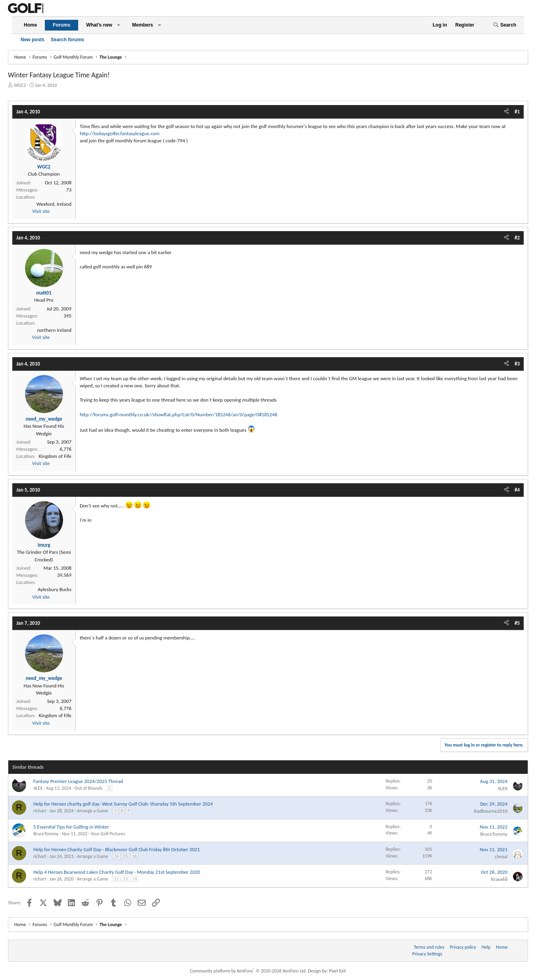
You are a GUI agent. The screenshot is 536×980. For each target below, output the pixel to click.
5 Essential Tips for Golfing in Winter (71, 827)
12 (116, 879)
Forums (61, 25)
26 (134, 856)
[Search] (505, 25)
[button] (119, 25)
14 (134, 879)
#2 (517, 238)
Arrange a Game (93, 811)
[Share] (506, 112)
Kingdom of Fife (55, 456)
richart (40, 811)
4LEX (38, 788)
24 (116, 856)
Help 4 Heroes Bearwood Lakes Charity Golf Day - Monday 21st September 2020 (117, 872)
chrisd (501, 857)
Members (143, 25)
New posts (33, 40)
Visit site (41, 211)
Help (486, 947)
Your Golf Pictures (108, 834)
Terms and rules (429, 947)
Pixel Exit (337, 971)
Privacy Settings (427, 954)
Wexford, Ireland (54, 204)
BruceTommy (46, 834)
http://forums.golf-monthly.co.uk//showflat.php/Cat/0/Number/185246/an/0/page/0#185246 (179, 414)
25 (125, 856)
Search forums (67, 40)
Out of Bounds (88, 788)
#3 (517, 364)
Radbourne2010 (491, 811)
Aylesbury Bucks (55, 589)
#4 (517, 490)
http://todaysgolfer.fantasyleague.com (120, 133)
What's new (99, 25)
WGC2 (20, 85)
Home (30, 25)
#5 (517, 623)
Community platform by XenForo (249, 971)
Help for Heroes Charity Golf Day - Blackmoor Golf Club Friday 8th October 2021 (117, 849)
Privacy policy (463, 947)
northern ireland (54, 330)
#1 (517, 112)
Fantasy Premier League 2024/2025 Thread (78, 781)
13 (125, 879)
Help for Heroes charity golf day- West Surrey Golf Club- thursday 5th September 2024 (123, 804)
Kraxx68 (499, 879)
